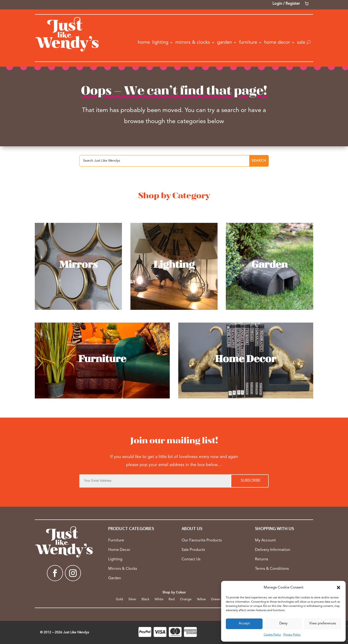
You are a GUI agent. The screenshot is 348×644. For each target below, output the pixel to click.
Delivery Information (273, 550)
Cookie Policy (272, 635)
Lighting (160, 43)
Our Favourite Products (202, 540)
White (159, 599)
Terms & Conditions (272, 569)
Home (144, 43)
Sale (301, 43)
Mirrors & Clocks (193, 43)
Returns (262, 559)
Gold (119, 599)
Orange (186, 599)
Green (216, 599)
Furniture (248, 43)
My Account (265, 540)
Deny (283, 624)
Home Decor (277, 43)
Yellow (201, 599)
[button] (339, 588)
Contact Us (191, 559)
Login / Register (286, 4)
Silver (132, 599)
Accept (244, 624)
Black (145, 599)
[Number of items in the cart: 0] (307, 4)
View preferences (323, 624)
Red (172, 599)
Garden (225, 43)
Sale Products (193, 550)
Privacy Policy (292, 635)
